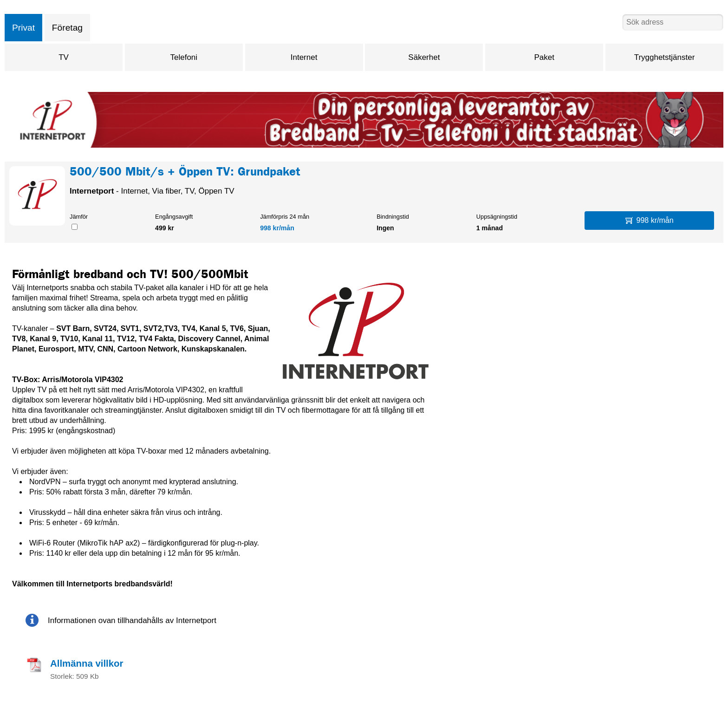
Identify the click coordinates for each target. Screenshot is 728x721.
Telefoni (184, 57)
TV (64, 57)
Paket (544, 57)
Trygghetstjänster (665, 57)
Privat (23, 28)
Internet (304, 57)
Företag (67, 28)
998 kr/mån (277, 228)
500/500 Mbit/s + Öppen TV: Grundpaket (185, 173)
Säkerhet (424, 57)
